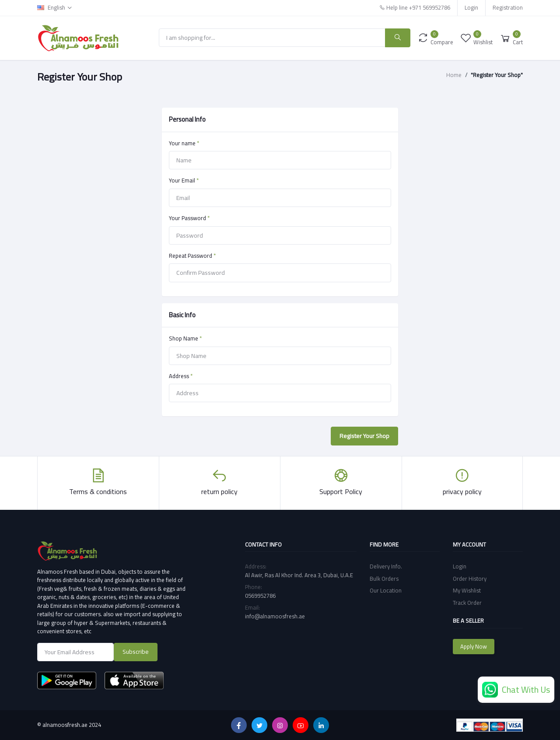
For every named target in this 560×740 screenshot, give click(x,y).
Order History (470, 579)
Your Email (184, 181)
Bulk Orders (384, 579)
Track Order (467, 603)
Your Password (189, 218)
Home (454, 75)
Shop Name (185, 339)
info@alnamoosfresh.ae (275, 616)
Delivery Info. (386, 566)
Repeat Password (192, 256)
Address (181, 376)
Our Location (386, 590)
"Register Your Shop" (497, 75)
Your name (184, 144)
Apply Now (474, 646)
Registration (508, 7)
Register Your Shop (364, 436)
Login (471, 7)
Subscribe (136, 652)
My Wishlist (467, 590)
